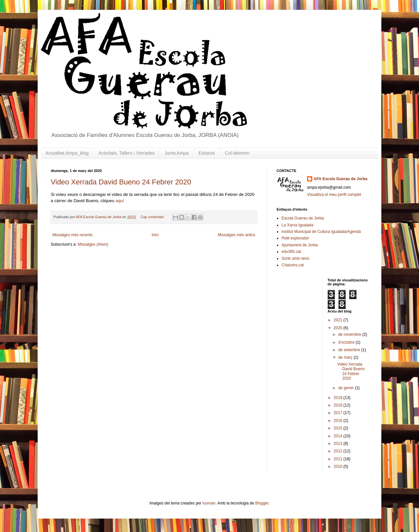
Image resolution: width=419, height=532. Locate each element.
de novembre (350, 334)
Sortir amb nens (295, 258)
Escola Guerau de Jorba (303, 218)
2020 (338, 328)
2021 (338, 320)
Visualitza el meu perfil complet (334, 195)
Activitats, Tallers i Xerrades (127, 153)
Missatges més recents (73, 235)
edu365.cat (291, 252)
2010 (338, 466)
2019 (338, 398)
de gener (346, 388)
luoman (209, 503)
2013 (338, 444)
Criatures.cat (293, 265)
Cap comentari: (153, 217)
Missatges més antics (237, 235)
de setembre (350, 350)
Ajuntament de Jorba (300, 245)
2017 (338, 413)
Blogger (262, 503)
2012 (338, 451)
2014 (338, 436)
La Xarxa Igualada (297, 225)
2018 (338, 405)
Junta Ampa (176, 153)
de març (346, 357)
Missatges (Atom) (93, 244)
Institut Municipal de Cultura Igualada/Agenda (321, 232)
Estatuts (207, 153)
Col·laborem (237, 153)
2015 (338, 428)
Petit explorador (295, 238)
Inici (155, 235)
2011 (338, 459)
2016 (338, 421)
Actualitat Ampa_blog (67, 153)
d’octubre (347, 342)
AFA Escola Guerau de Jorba (340, 179)
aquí (120, 201)
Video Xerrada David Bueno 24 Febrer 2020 (121, 182)
